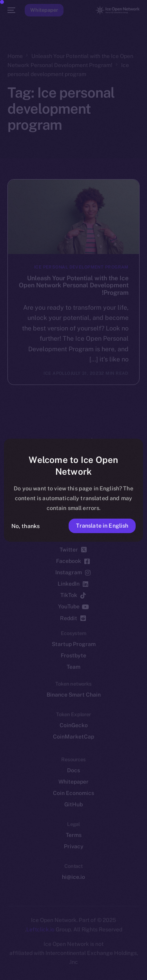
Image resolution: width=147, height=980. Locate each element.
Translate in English (102, 525)
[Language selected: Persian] (66, 965)
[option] (122, 956)
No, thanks (25, 526)
